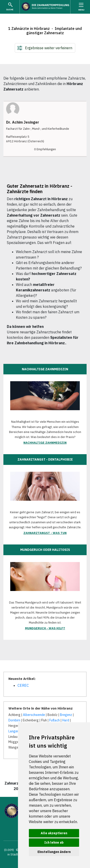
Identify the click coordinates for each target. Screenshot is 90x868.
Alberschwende (34, 715)
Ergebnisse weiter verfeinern (49, 48)
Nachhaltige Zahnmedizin (45, 443)
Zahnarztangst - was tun (45, 533)
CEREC (23, 685)
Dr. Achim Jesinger (23, 122)
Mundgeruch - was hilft (45, 628)
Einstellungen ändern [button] (54, 852)
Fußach (55, 720)
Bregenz (66, 715)
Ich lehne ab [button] (54, 842)
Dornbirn (14, 720)
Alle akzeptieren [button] (54, 833)
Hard (66, 720)
